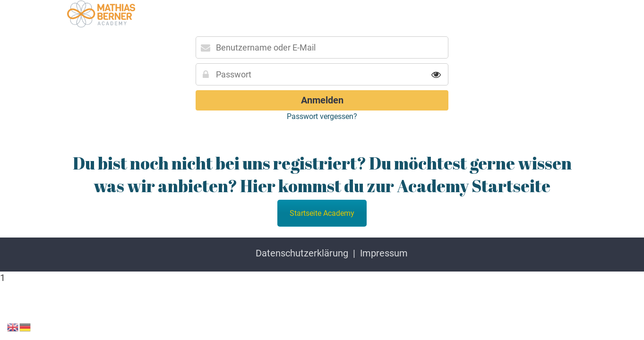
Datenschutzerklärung (302, 253)
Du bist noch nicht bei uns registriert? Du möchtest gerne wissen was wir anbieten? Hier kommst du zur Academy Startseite (322, 174)
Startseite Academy (322, 213)
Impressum (384, 253)
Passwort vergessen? (322, 116)
